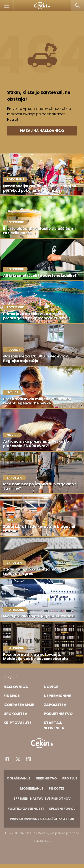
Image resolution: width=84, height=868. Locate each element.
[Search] (77, 6)
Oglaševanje (19, 778)
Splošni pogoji (63, 809)
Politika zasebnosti (26, 809)
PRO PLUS (70, 778)
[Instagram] (29, 759)
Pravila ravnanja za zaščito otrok (42, 819)
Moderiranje (32, 788)
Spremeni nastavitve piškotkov (42, 799)
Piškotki (56, 788)
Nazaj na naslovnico (42, 131)
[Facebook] (7, 759)
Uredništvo (46, 778)
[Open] (7, 6)
